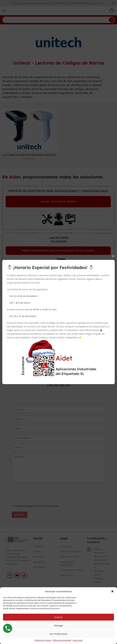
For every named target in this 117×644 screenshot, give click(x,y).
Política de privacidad (62, 640)
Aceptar (58, 617)
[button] (112, 591)
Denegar (58, 625)
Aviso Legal (78, 640)
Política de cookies (43, 640)
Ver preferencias (58, 634)
